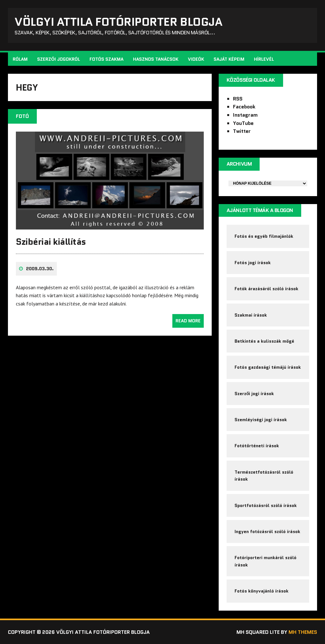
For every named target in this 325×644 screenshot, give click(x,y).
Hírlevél (264, 59)
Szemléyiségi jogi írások (261, 420)
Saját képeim (229, 59)
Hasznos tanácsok (156, 59)
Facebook (244, 107)
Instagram (245, 115)
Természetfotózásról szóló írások (264, 476)
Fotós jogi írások (253, 263)
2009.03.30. (40, 269)
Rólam (20, 59)
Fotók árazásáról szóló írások (266, 289)
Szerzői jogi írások (254, 394)
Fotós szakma (106, 59)
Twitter (242, 131)
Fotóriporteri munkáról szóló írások (265, 561)
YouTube (243, 123)
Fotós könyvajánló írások (262, 591)
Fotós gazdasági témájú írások (268, 367)
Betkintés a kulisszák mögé (264, 341)
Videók (196, 59)
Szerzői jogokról (59, 59)
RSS (238, 99)
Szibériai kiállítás (51, 242)
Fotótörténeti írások (257, 446)
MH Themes (303, 632)
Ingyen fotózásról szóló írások (267, 531)
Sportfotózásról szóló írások (266, 505)
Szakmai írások (251, 315)
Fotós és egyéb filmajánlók (264, 236)
